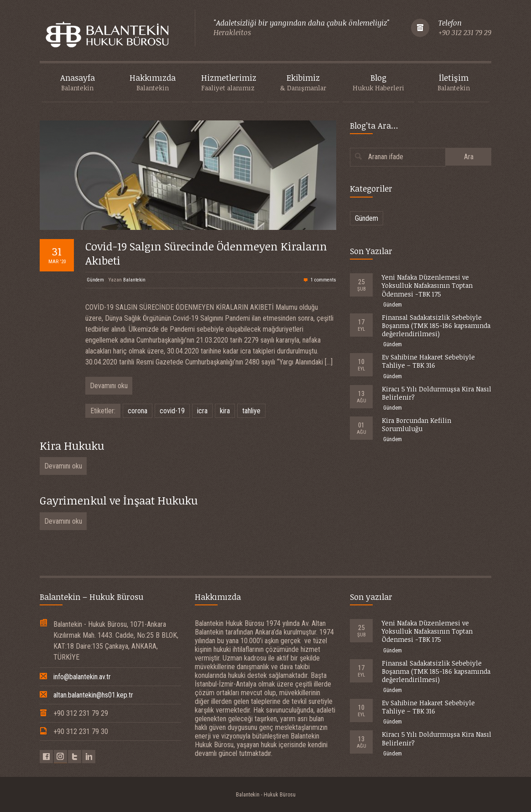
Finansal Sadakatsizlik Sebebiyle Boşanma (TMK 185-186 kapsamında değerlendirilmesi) (436, 325)
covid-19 (172, 411)
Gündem (95, 280)
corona (138, 411)
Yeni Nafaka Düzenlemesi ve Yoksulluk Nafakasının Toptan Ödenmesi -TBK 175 (427, 285)
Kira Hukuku (72, 445)
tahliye (251, 411)
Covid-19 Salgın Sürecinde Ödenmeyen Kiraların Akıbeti (206, 253)
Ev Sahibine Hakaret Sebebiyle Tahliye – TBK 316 (428, 361)
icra (202, 411)
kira (225, 411)
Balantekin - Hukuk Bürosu (266, 795)
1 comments (323, 280)
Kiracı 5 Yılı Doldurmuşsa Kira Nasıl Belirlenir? (437, 393)
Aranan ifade (386, 157)
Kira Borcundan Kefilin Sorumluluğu (416, 424)
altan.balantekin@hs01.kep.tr (93, 695)
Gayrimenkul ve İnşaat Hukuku (119, 500)
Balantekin (134, 280)
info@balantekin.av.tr (82, 677)
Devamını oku (109, 386)
